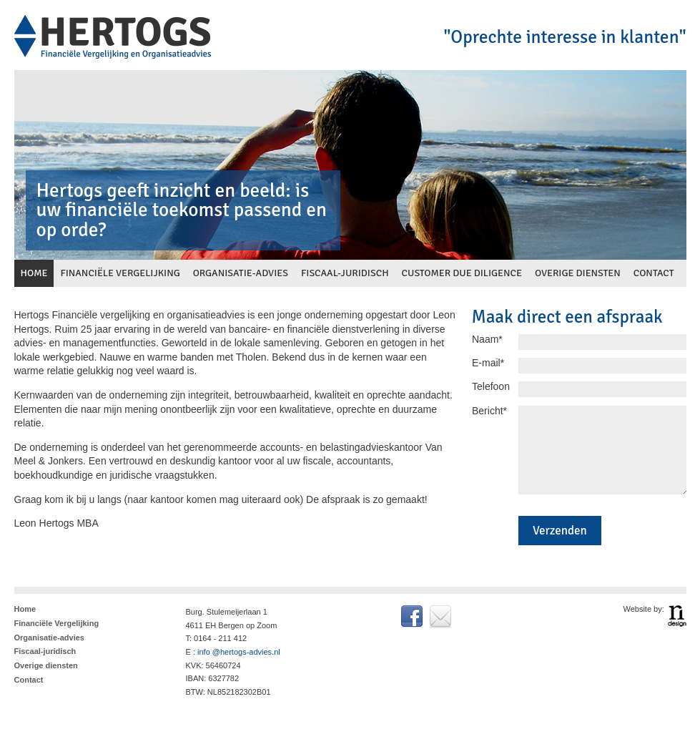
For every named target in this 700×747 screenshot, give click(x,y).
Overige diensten (46, 665)
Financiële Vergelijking (57, 623)
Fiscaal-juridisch (45, 651)
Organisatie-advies (49, 638)
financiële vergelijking (120, 273)
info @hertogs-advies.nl (239, 652)
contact (654, 273)
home (34, 273)
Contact (29, 680)
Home (25, 609)
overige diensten (578, 273)
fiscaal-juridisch (345, 273)
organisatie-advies (241, 273)
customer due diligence (462, 273)
